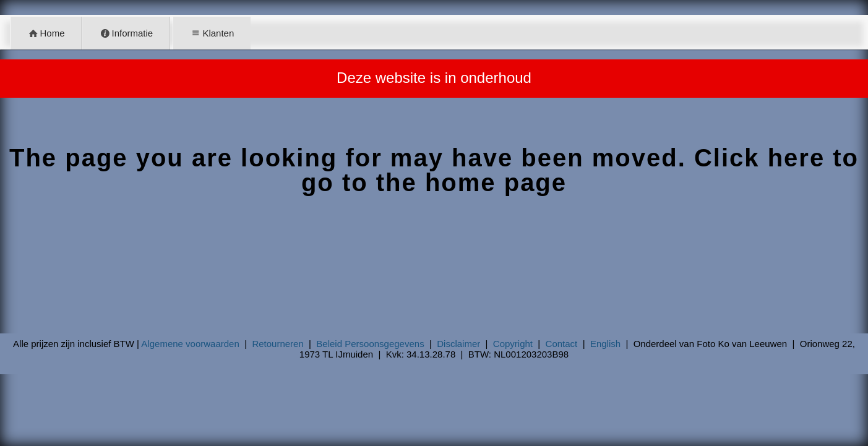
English (605, 344)
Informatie (126, 33)
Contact (562, 344)
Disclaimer (458, 344)
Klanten (212, 33)
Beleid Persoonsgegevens (370, 344)
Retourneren (277, 344)
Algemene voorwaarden (190, 344)
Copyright (513, 344)
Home (46, 33)
